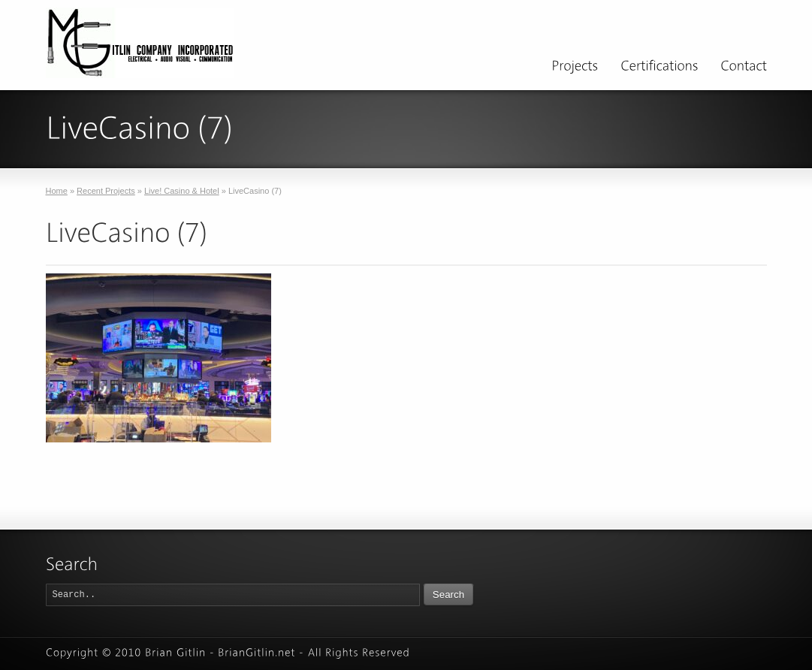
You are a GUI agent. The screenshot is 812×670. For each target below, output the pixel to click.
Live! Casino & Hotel (182, 191)
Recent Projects (106, 191)
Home (57, 191)
